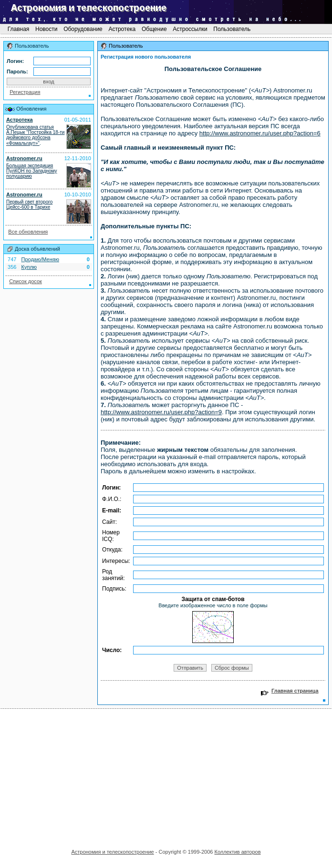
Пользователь (232, 29)
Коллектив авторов (237, 852)
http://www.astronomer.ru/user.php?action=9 (161, 412)
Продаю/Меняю (40, 259)
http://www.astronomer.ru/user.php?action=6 (260, 133)
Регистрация (25, 92)
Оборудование (83, 29)
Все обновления (28, 232)
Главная (18, 29)
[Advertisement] (166, 776)
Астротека (122, 29)
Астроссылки (190, 29)
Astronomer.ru (24, 158)
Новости (47, 29)
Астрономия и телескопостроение (112, 852)
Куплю (29, 267)
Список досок (26, 281)
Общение (154, 29)
